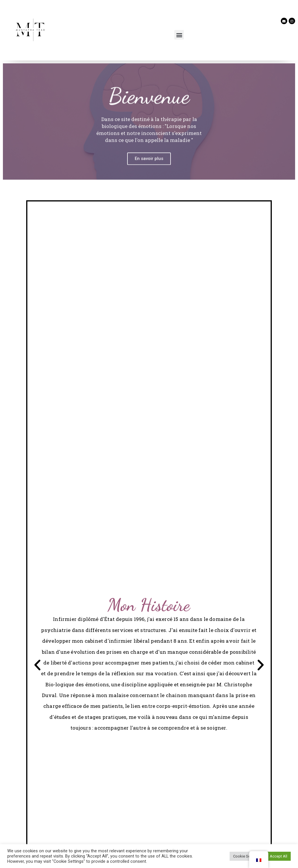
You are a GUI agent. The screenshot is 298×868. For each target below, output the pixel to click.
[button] (179, 35)
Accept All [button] (279, 856)
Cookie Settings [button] (246, 856)
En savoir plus (149, 176)
